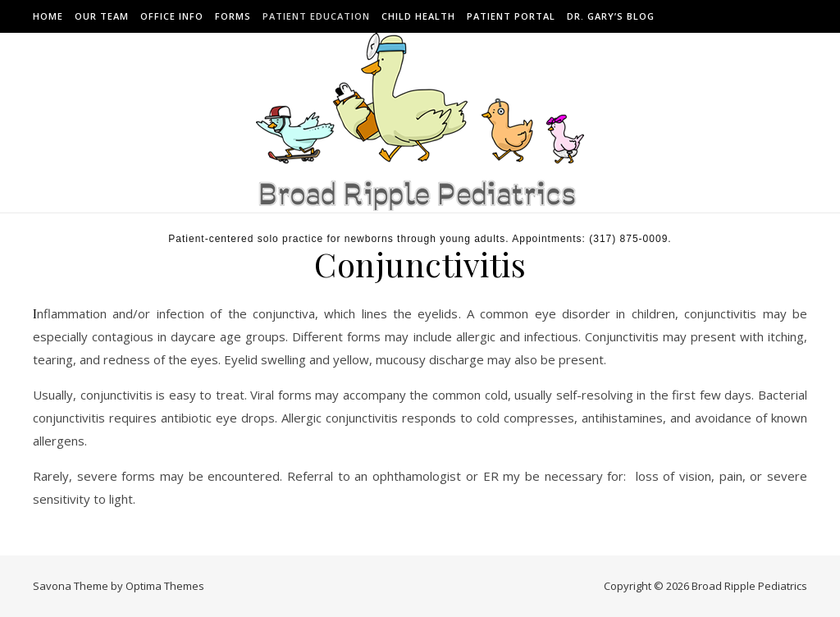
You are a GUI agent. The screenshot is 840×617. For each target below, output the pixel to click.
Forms (233, 16)
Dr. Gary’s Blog (611, 16)
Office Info (172, 16)
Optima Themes (165, 586)
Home (48, 16)
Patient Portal (511, 16)
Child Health (418, 16)
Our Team (102, 16)
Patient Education (316, 16)
